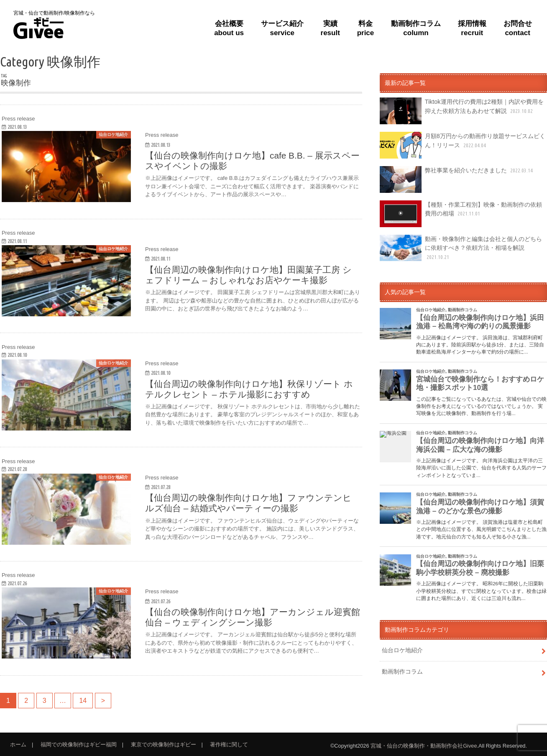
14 (83, 701)
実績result (330, 28)
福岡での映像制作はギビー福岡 (79, 744)
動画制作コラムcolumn (416, 28)
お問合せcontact (518, 28)
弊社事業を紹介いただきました (457, 179)
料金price (366, 28)
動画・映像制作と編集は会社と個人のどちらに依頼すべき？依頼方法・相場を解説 (461, 248)
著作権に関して (229, 744)
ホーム (18, 744)
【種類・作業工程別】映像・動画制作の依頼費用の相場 (461, 214)
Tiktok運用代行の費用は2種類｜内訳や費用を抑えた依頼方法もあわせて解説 (461, 111)
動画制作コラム (402, 671)
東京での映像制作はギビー (164, 744)
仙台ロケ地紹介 (402, 650)
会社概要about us (229, 28)
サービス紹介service (282, 28)
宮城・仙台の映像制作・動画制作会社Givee (424, 746)
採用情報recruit (472, 28)
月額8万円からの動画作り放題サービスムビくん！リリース (462, 145)
